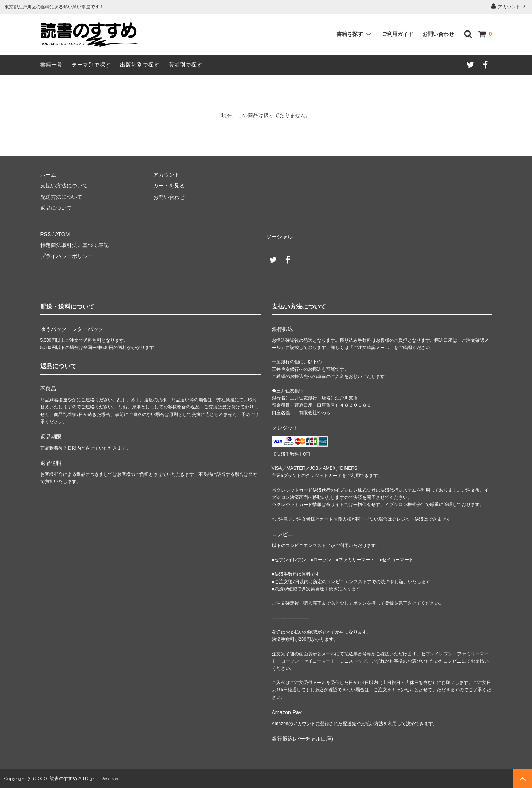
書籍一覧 (52, 65)
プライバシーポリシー (67, 256)
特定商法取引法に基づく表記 (75, 245)
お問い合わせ (438, 34)
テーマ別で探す (91, 65)
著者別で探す (186, 65)
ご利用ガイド (398, 34)
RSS (46, 234)
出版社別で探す (140, 65)
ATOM (62, 234)
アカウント (509, 6)
